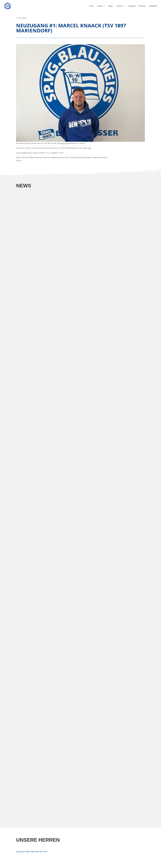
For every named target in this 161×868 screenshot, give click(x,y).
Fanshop (132, 6)
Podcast (142, 6)
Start (91, 6)
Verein (100, 6)
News (111, 6)
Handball (153, 6)
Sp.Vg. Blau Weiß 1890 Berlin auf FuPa (32, 851)
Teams (119, 6)
